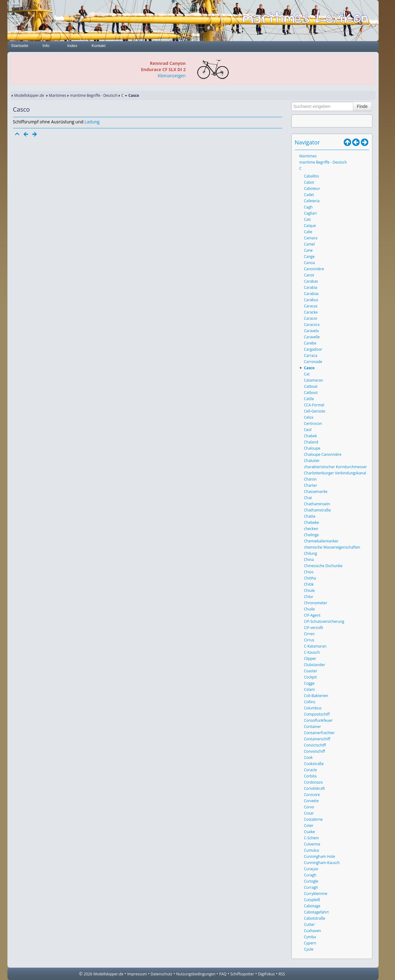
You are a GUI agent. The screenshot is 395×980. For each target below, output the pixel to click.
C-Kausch (312, 652)
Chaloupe (312, 448)
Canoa (309, 263)
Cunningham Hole (320, 856)
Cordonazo (313, 782)
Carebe (310, 343)
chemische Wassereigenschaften (332, 547)
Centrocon (313, 424)
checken (311, 529)
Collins (310, 702)
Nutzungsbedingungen (196, 974)
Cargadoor (313, 349)
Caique (310, 226)
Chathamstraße (318, 510)
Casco (309, 368)
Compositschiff (317, 714)
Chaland (311, 442)
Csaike (310, 832)
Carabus (311, 300)
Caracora (312, 325)
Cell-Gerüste (315, 411)
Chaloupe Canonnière (323, 454)
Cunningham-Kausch (322, 863)
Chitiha (310, 578)
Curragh (311, 887)
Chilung (311, 553)
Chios (309, 572)
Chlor (309, 597)
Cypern (310, 943)
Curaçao (311, 869)
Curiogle (311, 881)
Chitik (309, 584)
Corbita (310, 776)
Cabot (309, 182)
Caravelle (312, 337)
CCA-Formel (314, 405)
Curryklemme (316, 894)
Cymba (310, 937)
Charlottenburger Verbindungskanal (335, 473)
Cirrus (309, 640)
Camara (311, 238)
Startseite (19, 46)
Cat (307, 374)
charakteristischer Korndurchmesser (336, 467)
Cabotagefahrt (316, 912)
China (309, 560)
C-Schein (311, 838)
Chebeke (312, 522)
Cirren (309, 634)
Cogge (309, 683)
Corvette (311, 801)
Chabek (311, 436)
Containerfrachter (320, 733)
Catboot (311, 393)
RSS (282, 974)
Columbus (313, 708)
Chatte (310, 516)
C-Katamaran (315, 646)
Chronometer (316, 603)
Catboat (311, 386)
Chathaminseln (317, 504)
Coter (309, 826)
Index (72, 46)
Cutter (309, 924)
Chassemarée (316, 492)
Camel (309, 244)
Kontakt (99, 46)
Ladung (92, 122)
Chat (308, 498)
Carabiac (312, 294)
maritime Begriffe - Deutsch (94, 95)
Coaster (311, 671)
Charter (311, 485)
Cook (308, 757)
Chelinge (311, 535)
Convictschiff (315, 745)
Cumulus (312, 850)
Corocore (312, 795)
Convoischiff (315, 751)
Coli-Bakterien (316, 696)
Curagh (310, 875)
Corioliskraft (315, 788)
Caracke (311, 312)
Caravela (311, 331)
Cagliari (310, 213)
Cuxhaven (313, 931)
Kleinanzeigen (172, 76)
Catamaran (314, 380)
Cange (309, 257)
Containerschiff (317, 739)
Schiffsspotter (242, 974)
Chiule (309, 591)
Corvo (309, 807)
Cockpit (310, 677)
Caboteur (312, 188)
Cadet (309, 195)
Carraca (311, 355)
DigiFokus (266, 974)
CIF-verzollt (314, 628)
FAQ (223, 974)
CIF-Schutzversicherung (324, 621)
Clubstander (315, 665)
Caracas (311, 306)
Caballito (312, 176)
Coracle (311, 770)
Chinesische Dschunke (323, 566)
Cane (308, 250)
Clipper (310, 659)
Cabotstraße (315, 918)
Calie (308, 232)
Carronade (313, 362)
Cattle (309, 399)
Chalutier (312, 461)
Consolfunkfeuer (318, 720)
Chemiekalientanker (321, 541)
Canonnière (314, 269)
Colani (309, 689)
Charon (310, 479)
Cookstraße (314, 764)
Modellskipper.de (29, 95)
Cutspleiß (312, 900)
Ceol (308, 430)
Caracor (311, 318)
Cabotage (312, 906)
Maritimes (58, 95)
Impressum (137, 974)
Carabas (311, 281)
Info (46, 46)
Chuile (309, 609)
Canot (309, 275)
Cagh (308, 207)
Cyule (309, 949)
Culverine (312, 844)
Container (313, 727)
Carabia (311, 287)
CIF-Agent (312, 615)
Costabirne (313, 819)
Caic (308, 219)
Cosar (309, 813)
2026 (88, 974)
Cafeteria (312, 201)
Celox (309, 417)
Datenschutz (161, 974)
